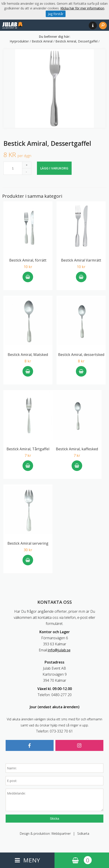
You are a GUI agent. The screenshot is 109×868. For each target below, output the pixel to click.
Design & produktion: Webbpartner (45, 834)
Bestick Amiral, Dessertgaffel (77, 41)
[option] (54, 89)
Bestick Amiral (43, 41)
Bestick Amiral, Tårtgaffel (28, 449)
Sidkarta (83, 834)
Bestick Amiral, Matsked (28, 355)
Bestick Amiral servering (28, 543)
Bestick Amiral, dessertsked (81, 355)
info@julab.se (59, 650)
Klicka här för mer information (82, 8)
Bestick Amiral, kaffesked (77, 449)
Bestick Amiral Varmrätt (81, 260)
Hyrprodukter (20, 41)
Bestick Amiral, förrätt (28, 260)
